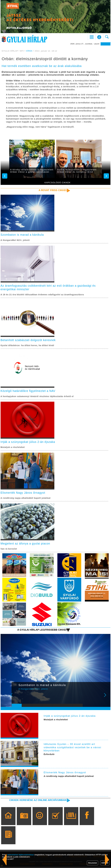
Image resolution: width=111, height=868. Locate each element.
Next (107, 698)
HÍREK (29, 51)
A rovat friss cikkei (52, 190)
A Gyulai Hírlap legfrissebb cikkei (41, 631)
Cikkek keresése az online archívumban (37, 801)
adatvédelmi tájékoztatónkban (21, 855)
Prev (16, 698)
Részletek (92, 863)
